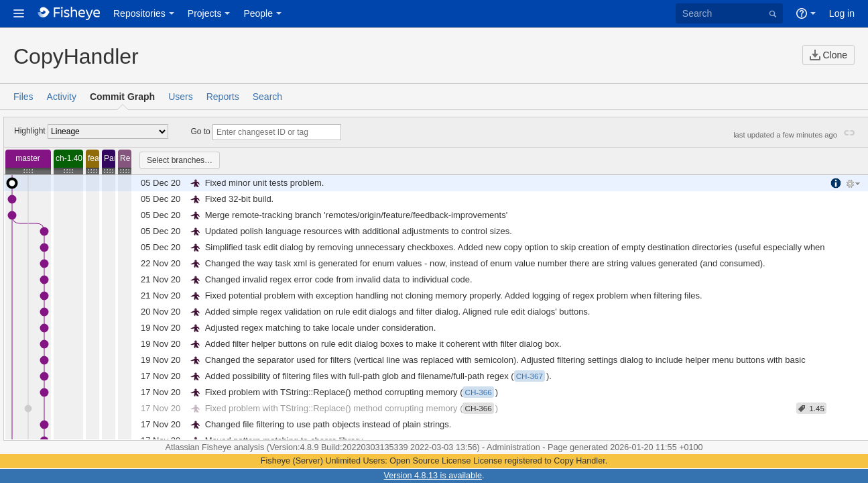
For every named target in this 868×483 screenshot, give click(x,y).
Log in (842, 13)
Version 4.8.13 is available (433, 476)
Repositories (139, 13)
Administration (513, 447)
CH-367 (530, 376)
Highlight (30, 131)
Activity (62, 97)
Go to (200, 131)
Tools (855, 184)
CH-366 (478, 408)
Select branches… (180, 160)
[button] (19, 13)
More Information (837, 183)
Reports (223, 97)
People (258, 13)
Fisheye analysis (234, 447)
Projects (205, 13)
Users (181, 97)
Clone (828, 55)
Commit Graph (122, 97)
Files (23, 97)
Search (267, 97)
